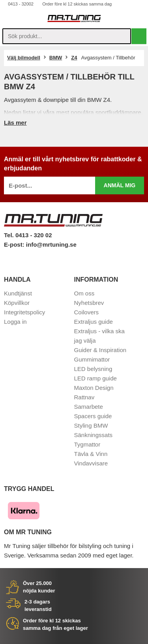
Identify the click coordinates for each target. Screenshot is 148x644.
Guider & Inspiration (100, 350)
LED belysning (93, 369)
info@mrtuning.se (51, 244)
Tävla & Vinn (91, 454)
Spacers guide (93, 416)
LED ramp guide (96, 378)
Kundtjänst (18, 293)
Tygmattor (87, 444)
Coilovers (87, 312)
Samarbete (89, 407)
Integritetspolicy (24, 312)
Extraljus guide (94, 322)
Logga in (15, 322)
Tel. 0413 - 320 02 (28, 235)
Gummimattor (92, 359)
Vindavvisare (91, 463)
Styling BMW (91, 425)
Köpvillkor (17, 303)
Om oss (84, 293)
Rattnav (84, 397)
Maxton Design (94, 388)
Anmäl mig (120, 185)
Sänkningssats (94, 435)
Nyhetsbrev (89, 303)
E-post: (15, 244)
